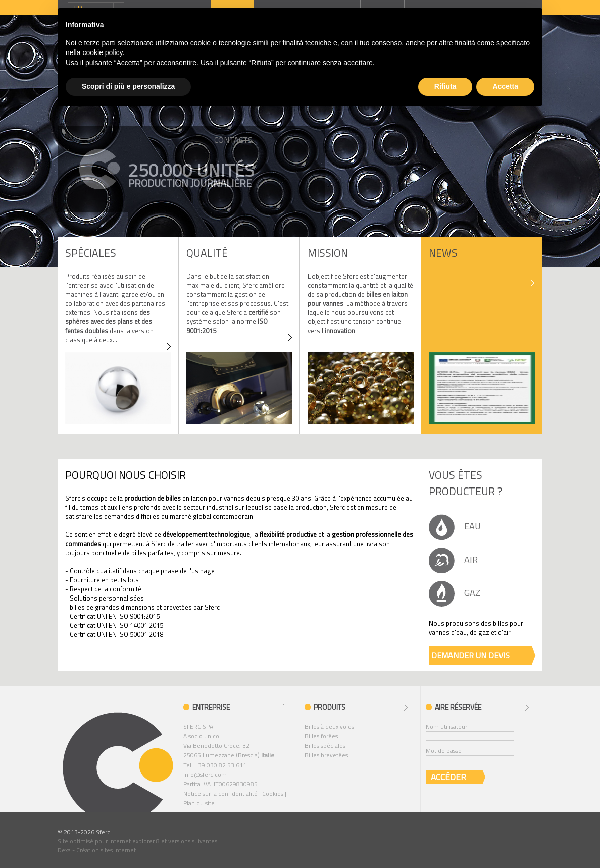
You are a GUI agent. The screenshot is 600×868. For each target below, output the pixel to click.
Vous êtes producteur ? (465, 483)
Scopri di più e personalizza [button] (128, 86)
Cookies (273, 794)
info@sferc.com (205, 774)
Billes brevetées (326, 755)
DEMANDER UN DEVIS (470, 655)
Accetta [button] (505, 86)
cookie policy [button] (102, 52)
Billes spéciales (325, 746)
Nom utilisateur (446, 726)
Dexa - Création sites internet (97, 850)
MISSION (328, 253)
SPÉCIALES (91, 253)
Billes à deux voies (329, 726)
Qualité (207, 253)
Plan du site (199, 803)
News (443, 253)
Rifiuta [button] (445, 86)
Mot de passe (444, 751)
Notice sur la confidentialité (220, 794)
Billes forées (321, 736)
